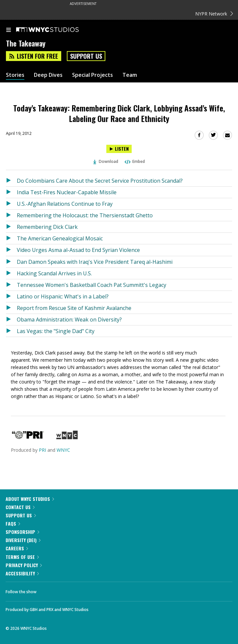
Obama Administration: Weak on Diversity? (69, 320)
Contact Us (20, 507)
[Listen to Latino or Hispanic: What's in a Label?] (11, 296)
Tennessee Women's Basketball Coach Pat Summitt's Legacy (92, 285)
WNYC (63, 450)
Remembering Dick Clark (47, 227)
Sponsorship (22, 532)
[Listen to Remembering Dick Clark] (11, 227)
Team (130, 75)
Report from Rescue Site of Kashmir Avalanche (74, 308)
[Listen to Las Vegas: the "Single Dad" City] (11, 331)
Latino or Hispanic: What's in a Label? (63, 296)
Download (106, 161)
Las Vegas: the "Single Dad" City (56, 331)
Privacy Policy (24, 565)
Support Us (86, 56)
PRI (42, 450)
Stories (15, 75)
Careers (17, 548)
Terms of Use (22, 557)
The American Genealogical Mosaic (60, 238)
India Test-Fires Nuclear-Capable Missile (67, 192)
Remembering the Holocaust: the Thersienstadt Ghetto (85, 215)
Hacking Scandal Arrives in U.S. (54, 273)
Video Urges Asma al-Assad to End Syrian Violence (78, 250)
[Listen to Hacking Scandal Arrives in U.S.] (11, 273)
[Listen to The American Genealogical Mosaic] (11, 238)
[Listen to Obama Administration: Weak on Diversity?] (11, 320)
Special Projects (93, 75)
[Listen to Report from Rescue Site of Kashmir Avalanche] (11, 308)
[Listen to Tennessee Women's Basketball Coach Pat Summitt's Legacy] (11, 285)
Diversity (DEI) (23, 540)
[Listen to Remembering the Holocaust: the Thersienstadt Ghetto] (11, 215)
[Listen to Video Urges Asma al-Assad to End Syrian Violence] (11, 250)
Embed (134, 161)
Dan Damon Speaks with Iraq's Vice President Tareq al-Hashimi (95, 262)
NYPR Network (214, 14)
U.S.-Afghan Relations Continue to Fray (65, 204)
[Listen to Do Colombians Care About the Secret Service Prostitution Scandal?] (11, 181)
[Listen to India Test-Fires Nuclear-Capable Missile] (11, 192)
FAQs (13, 523)
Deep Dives (48, 75)
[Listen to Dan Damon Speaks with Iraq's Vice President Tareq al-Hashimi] (11, 262)
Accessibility (22, 573)
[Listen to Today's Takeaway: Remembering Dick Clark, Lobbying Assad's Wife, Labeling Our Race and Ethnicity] (119, 149)
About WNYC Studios (30, 499)
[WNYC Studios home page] (56, 30)
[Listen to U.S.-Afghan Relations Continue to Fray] (11, 204)
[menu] (9, 30)
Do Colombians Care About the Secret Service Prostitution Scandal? (100, 181)
